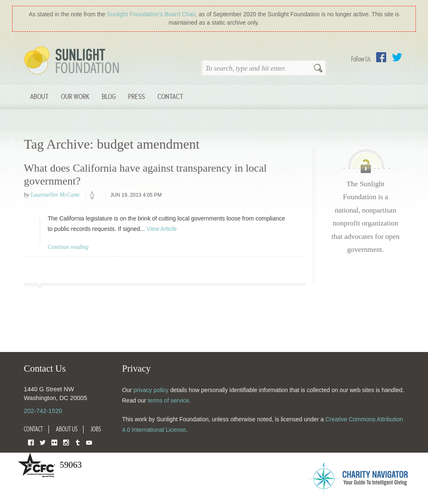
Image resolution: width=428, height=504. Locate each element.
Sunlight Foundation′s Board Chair (151, 14)
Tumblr (78, 442)
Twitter (397, 57)
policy (95, 195)
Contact (170, 96)
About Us (67, 429)
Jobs (96, 429)
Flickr (54, 442)
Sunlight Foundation (73, 61)
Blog (109, 96)
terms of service (168, 400)
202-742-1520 (43, 411)
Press (137, 96)
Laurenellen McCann (55, 195)
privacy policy (151, 390)
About (39, 96)
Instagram (66, 442)
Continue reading (68, 247)
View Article (162, 229)
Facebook (381, 57)
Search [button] (318, 69)
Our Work (75, 96)
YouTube (89, 442)
